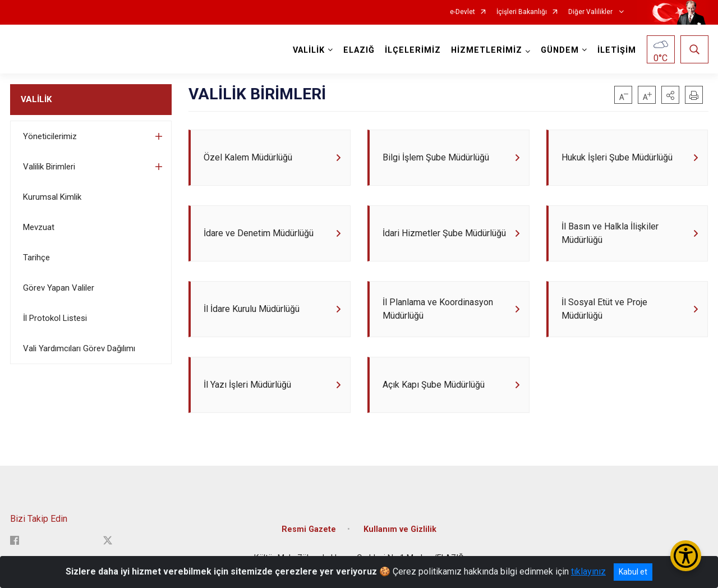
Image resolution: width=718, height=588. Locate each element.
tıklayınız (588, 571)
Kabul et (633, 572)
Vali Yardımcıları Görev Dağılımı (79, 348)
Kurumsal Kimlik (52, 197)
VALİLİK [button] (309, 50)
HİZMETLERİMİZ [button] (487, 50)
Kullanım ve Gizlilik (400, 529)
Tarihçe (36, 258)
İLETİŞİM (617, 50)
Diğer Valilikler (591, 12)
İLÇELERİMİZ (413, 50)
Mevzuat (39, 227)
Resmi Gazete (309, 529)
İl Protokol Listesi (55, 318)
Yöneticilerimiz (50, 136)
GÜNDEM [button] (560, 50)
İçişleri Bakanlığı (522, 12)
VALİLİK (36, 99)
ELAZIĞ (359, 50)
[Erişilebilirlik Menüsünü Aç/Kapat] (686, 556)
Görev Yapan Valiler (59, 288)
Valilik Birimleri (49, 167)
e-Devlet (462, 12)
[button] (670, 95)
